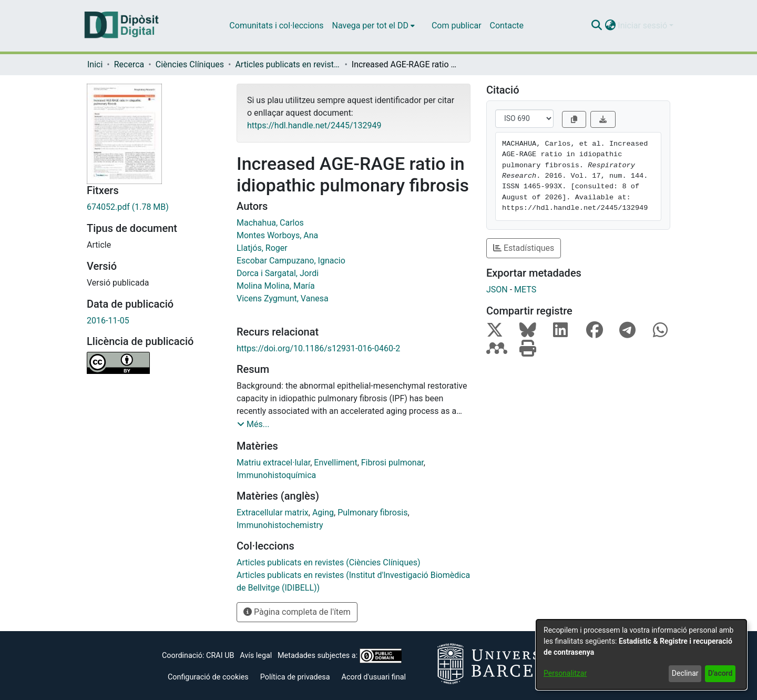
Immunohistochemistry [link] (280, 525)
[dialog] (641, 655)
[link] (154, 207)
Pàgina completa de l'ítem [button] (297, 612)
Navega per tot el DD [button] (370, 26)
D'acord (720, 673)
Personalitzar (565, 673)
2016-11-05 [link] (108, 321)
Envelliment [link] (335, 463)
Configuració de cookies (208, 677)
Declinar (685, 673)
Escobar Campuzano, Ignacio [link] (291, 261)
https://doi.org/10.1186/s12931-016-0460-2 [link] (318, 348)
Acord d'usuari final (374, 677)
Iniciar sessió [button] (643, 26)
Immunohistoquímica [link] (276, 475)
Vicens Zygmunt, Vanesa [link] (283, 298)
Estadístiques (524, 248)
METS (525, 290)
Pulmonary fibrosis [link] (372, 513)
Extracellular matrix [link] (273, 513)
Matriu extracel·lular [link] (273, 463)
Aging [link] (323, 513)
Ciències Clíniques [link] (190, 64)
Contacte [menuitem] (507, 26)
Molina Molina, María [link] (276, 286)
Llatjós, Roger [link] (262, 248)
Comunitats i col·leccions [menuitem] (276, 26)
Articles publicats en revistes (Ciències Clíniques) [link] (288, 64)
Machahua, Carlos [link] (270, 223)
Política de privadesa (295, 677)
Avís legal (256, 656)
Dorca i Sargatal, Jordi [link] (278, 273)
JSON (497, 290)
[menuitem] (374, 26)
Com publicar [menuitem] (457, 26)
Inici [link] (95, 64)
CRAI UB (220, 656)
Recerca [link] (129, 64)
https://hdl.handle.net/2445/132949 (314, 125)
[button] (596, 26)
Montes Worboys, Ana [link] (277, 235)
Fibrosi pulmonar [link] (392, 463)
